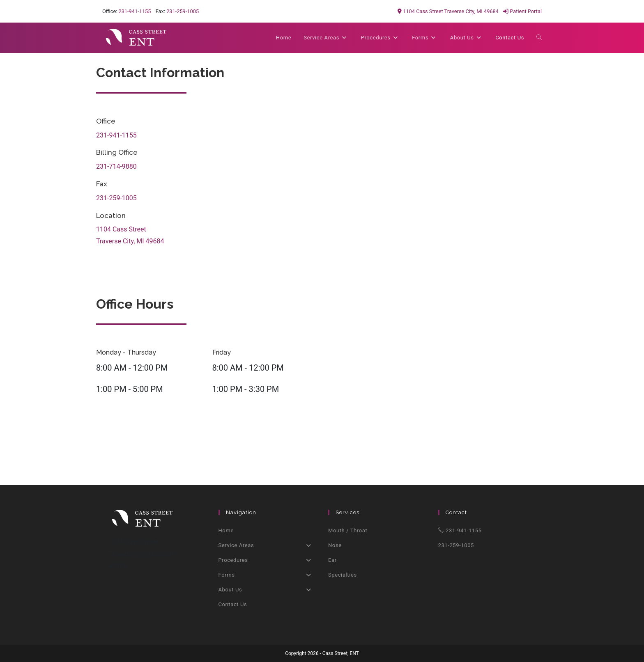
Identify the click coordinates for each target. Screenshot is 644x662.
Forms (267, 575)
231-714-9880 (116, 166)
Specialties (343, 575)
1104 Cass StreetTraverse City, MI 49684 (130, 235)
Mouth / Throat (348, 530)
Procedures (267, 560)
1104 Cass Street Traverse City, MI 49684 (448, 11)
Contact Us (233, 604)
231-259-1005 (183, 11)
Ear (332, 560)
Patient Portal (522, 11)
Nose (335, 545)
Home (226, 530)
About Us (267, 590)
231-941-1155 (135, 11)
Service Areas (267, 545)
